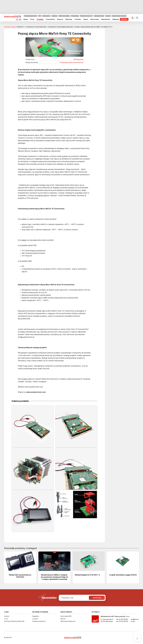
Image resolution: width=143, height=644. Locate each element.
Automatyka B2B (66, 616)
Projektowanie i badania (119, 16)
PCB (40, 16)
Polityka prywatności (39, 621)
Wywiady (69, 19)
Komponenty (46, 16)
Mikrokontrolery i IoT (86, 16)
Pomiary (108, 16)
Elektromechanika (64, 16)
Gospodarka (50, 19)
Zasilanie (54, 16)
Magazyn (116, 19)
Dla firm (124, 19)
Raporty (60, 19)
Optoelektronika (99, 16)
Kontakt (7, 616)
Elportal (63, 619)
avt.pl (133, 621)
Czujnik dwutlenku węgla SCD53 (123, 575)
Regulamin (36, 616)
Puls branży (94, 19)
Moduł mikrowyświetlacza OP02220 (20, 576)
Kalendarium (106, 19)
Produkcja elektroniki (30, 16)
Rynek (26, 19)
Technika (78, 19)
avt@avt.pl (135, 619)
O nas (6, 619)
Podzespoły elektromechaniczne (72, 62)
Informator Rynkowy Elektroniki (14, 621)
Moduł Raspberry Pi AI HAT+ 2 (87, 575)
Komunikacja (75, 16)
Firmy (32, 19)
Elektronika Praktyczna (68, 621)
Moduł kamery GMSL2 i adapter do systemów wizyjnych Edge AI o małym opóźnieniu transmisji (54, 577)
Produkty (40, 19)
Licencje (35, 619)
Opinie (86, 19)
